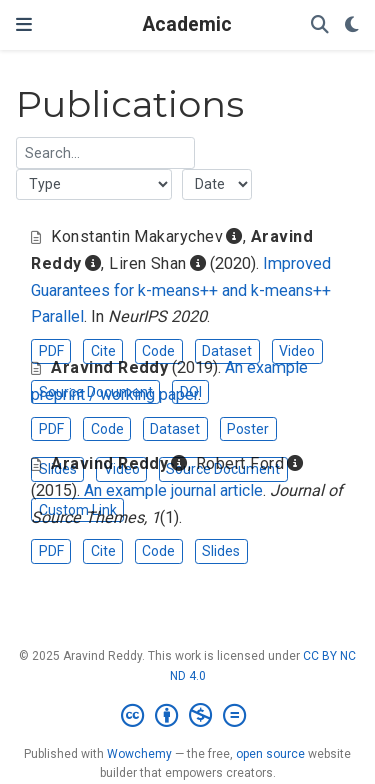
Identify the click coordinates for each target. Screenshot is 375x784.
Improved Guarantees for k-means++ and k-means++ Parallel (181, 290)
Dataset (227, 351)
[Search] (320, 25)
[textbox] (105, 152)
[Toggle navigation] (24, 24)
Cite (103, 351)
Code (158, 351)
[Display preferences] (352, 25)
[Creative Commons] (187, 716)
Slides (221, 551)
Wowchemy (139, 754)
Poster (248, 429)
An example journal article (173, 490)
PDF (51, 351)
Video (297, 351)
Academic (187, 24)
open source (270, 754)
